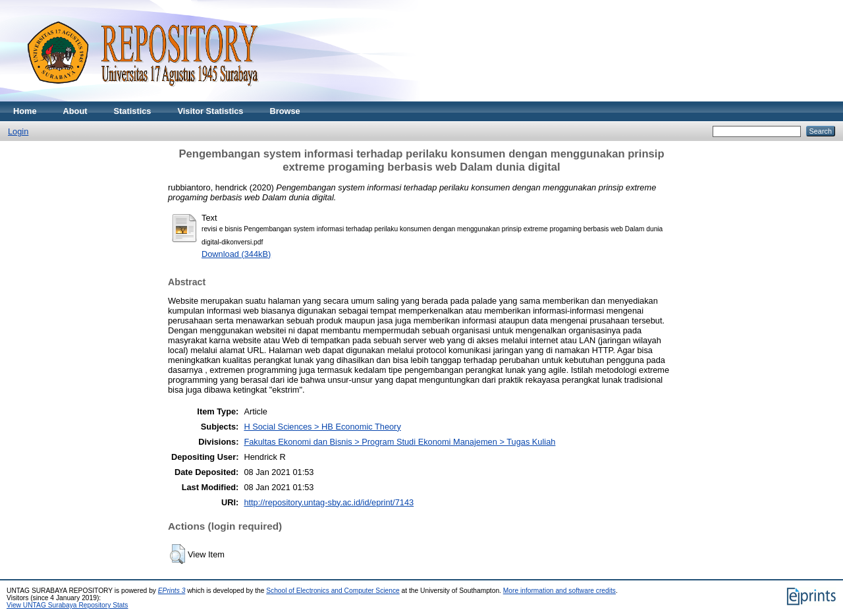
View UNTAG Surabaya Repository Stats (67, 605)
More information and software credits (559, 591)
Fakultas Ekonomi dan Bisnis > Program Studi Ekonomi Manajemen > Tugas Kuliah (399, 442)
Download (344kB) (236, 254)
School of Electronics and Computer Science (333, 591)
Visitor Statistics (210, 111)
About (75, 111)
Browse (285, 111)
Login (18, 131)
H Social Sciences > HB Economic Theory (322, 427)
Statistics (133, 111)
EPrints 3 (172, 591)
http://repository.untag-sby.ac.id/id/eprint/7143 (329, 502)
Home (25, 111)
